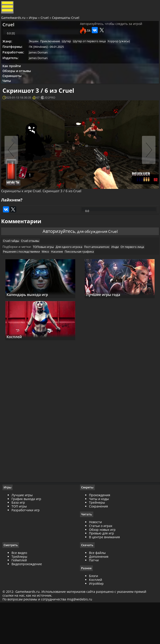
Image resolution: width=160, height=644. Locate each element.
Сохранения (98, 545)
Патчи (94, 599)
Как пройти (14, 79)
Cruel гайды (14, 269)
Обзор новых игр (102, 568)
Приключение (55, 51)
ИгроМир (96, 623)
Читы (9, 97)
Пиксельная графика (114, 282)
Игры (34, 21)
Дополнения (99, 596)
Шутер (72, 51)
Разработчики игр (28, 549)
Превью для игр (102, 572)
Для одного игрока (73, 276)
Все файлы (97, 592)
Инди (123, 276)
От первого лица (18, 282)
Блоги (94, 615)
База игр (20, 541)
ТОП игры (21, 545)
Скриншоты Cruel (67, 21)
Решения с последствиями (51, 282)
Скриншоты (14, 91)
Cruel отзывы (35, 269)
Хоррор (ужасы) (128, 51)
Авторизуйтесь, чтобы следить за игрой (111, 29)
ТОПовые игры (46, 276)
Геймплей (21, 599)
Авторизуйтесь (55, 255)
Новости (95, 561)
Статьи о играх (101, 565)
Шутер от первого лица (97, 51)
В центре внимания (104, 576)
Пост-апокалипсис (103, 276)
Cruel (46, 21)
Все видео (21, 592)
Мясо (77, 282)
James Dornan (41, 64)
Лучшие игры (24, 534)
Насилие (90, 282)
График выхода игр (28, 537)
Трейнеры (97, 541)
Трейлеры (21, 596)
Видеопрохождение (29, 603)
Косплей (96, 619)
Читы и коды (99, 537)
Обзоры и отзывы (19, 85)
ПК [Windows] (41, 57)
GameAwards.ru (14, 21)
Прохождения (100, 534)
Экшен (37, 51)
